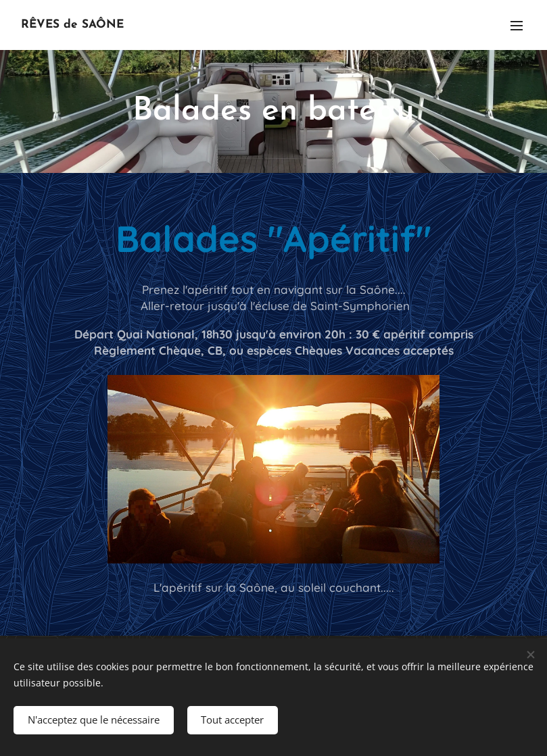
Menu (517, 26)
